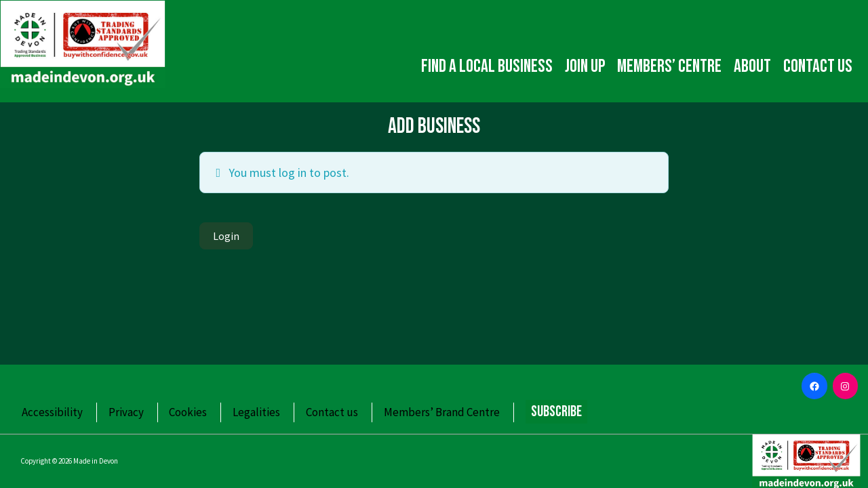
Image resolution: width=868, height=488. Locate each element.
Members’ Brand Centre (442, 412)
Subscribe (556, 412)
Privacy (126, 412)
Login (226, 236)
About (752, 66)
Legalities (256, 412)
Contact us (818, 66)
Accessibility (52, 412)
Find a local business (487, 66)
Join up (585, 66)
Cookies (188, 412)
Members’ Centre (669, 66)
